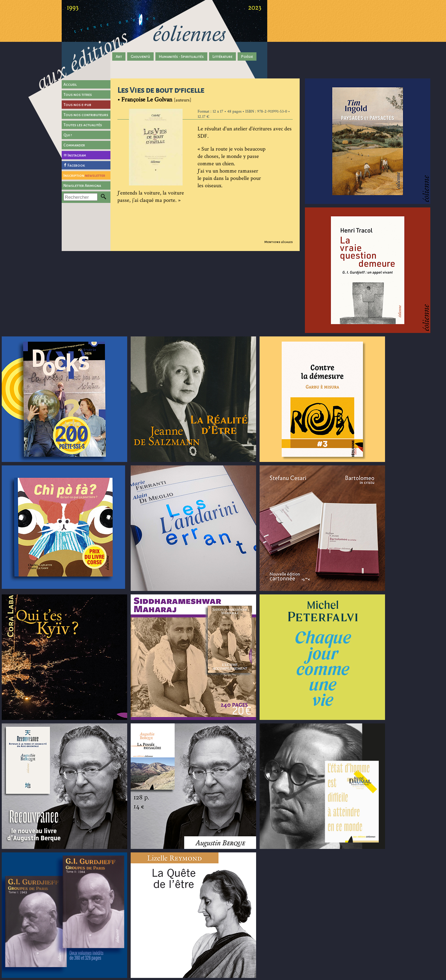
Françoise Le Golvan (147, 100)
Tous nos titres (78, 94)
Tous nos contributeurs (86, 115)
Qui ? (68, 135)
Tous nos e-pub (77, 105)
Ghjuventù (140, 56)
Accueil (70, 84)
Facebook (76, 165)
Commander (74, 145)
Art (119, 56)
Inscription (84, 175)
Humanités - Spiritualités (181, 56)
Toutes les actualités (83, 125)
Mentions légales (279, 242)
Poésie (247, 56)
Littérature (222, 56)
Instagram (77, 155)
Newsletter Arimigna (82, 185)
